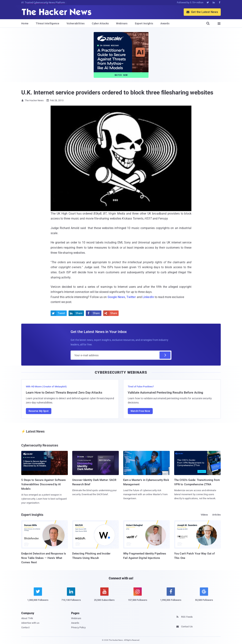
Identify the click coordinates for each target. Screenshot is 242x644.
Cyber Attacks (100, 23)
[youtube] (104, 596)
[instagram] (138, 596)
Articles (217, 515)
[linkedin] (71, 596)
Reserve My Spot (39, 411)
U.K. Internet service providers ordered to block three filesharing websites (117, 92)
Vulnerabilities (76, 23)
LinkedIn (148, 297)
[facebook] (171, 596)
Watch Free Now (140, 411)
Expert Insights (144, 23)
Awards (165, 23)
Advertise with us (30, 623)
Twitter (131, 297)
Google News (116, 297)
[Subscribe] (165, 355)
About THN (27, 618)
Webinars (122, 23)
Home (25, 23)
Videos (204, 515)
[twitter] (38, 596)
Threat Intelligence (47, 23)
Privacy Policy (78, 627)
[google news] (204, 595)
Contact (25, 627)
